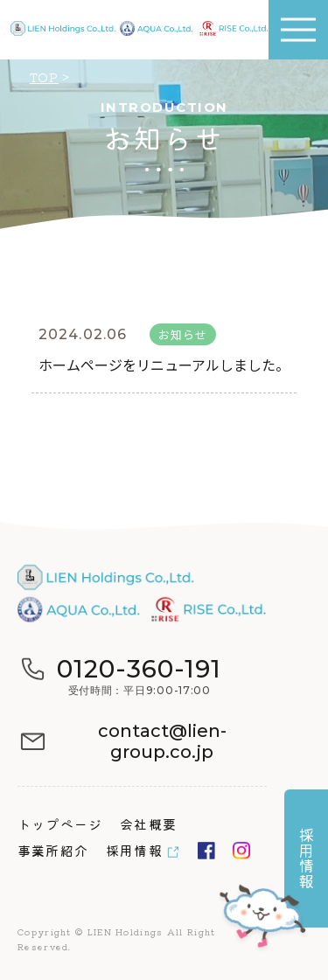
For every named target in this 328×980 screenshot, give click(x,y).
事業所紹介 (53, 850)
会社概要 (148, 824)
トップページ (60, 824)
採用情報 (134, 850)
